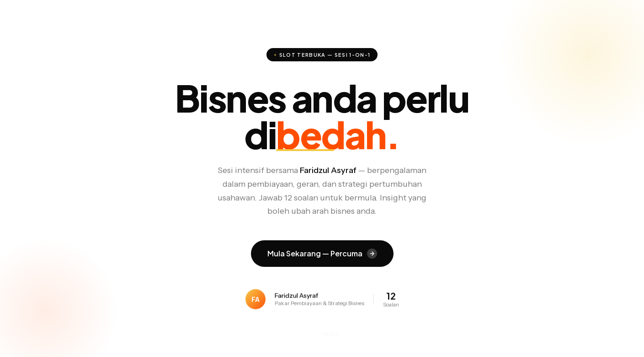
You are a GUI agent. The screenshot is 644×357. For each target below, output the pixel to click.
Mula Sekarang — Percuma (322, 254)
